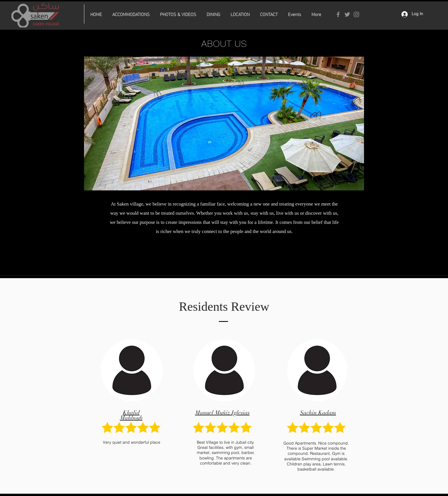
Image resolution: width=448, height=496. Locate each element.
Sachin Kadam (318, 413)
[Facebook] (338, 14)
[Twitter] (347, 14)
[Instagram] (356, 14)
